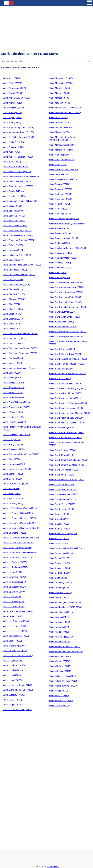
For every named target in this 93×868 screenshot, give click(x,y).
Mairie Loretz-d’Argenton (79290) (18, 656)
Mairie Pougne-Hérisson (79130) (64, 238)
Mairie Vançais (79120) (59, 622)
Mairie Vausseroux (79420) (61, 637)
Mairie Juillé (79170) (12, 494)
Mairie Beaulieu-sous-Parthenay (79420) (21, 176)
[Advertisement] (46, 21)
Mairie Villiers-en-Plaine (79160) (63, 681)
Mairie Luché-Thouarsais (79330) (18, 690)
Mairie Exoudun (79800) (14, 397)
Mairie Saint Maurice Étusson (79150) (66, 282)
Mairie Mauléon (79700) (60, 103)
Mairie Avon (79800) (12, 162)
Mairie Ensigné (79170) (13, 383)
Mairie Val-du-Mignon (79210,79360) (66, 607)
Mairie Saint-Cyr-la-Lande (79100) (64, 317)
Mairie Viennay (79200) (60, 661)
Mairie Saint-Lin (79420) (60, 379)
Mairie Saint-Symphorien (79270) (64, 470)
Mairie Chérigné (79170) (14, 294)
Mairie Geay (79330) (12, 459)
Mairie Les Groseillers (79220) (16, 636)
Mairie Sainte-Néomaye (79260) (63, 494)
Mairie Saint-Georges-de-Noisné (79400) (67, 332)
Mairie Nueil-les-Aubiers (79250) (64, 170)
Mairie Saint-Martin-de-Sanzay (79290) (67, 418)
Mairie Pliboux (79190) (59, 228)
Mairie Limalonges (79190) (15, 651)
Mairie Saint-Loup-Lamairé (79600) (65, 383)
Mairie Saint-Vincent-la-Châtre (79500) (66, 480)
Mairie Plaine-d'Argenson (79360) (64, 219)
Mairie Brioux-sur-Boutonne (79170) (19, 240)
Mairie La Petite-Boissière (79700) (18, 557)
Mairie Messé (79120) (59, 132)
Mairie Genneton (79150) (14, 464)
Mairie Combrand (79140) (14, 338)
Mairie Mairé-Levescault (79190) (17, 710)
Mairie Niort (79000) (58, 165)
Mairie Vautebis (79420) (60, 642)
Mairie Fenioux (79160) (13, 417)
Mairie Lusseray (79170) (14, 695)
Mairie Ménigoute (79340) (61, 127)
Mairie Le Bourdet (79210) (14, 582)
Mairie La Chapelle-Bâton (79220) (18, 513)
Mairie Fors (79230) (12, 440)
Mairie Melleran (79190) (60, 122)
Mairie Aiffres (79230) (12, 83)
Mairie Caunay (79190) (13, 250)
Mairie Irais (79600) (11, 489)
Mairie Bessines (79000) (14, 196)
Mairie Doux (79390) (12, 373)
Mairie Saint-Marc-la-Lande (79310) (65, 398)
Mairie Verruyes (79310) (60, 656)
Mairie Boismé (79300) (13, 206)
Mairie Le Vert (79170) (13, 616)
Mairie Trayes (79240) (59, 597)
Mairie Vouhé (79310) (59, 691)
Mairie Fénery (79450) (13, 412)
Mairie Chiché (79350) (13, 309)
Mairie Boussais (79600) (14, 216)
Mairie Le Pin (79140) (12, 597)
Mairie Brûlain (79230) (13, 245)
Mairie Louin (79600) (12, 675)
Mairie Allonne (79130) (13, 103)
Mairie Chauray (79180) (13, 280)
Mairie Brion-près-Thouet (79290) (18, 235)
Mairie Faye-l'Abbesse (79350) (16, 402)
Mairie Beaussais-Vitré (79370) (17, 181)
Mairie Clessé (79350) (13, 329)
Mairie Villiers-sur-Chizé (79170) (64, 686)
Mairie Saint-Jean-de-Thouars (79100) (66, 364)
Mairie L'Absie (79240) (13, 503)
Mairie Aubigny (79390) (13, 147)
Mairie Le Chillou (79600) (14, 592)
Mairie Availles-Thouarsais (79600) (18, 157)
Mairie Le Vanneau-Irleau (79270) (18, 611)
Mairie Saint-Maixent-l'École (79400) (65, 393)
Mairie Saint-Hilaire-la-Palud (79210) (66, 354)
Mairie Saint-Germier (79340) (62, 349)
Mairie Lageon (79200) (13, 572)
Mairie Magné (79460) (13, 705)
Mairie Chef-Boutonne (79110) (16, 284)
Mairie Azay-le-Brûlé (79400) (16, 167)
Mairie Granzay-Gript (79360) (16, 484)
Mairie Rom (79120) (58, 273)
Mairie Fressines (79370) (14, 449)
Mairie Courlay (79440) (13, 358)
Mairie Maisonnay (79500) (61, 78)
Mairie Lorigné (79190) (13, 660)
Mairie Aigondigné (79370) (15, 88)
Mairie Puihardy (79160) (60, 263)
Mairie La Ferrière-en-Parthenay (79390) (21, 538)
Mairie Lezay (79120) (12, 641)
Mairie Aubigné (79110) (13, 142)
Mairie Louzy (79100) (12, 680)
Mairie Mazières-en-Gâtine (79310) (65, 113)
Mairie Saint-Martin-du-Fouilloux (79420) (67, 423)
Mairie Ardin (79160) (12, 122)
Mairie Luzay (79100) (12, 700)
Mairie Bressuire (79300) (14, 221)
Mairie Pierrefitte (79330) (60, 214)
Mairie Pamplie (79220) (60, 184)
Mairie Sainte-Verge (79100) (62, 509)
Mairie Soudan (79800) (59, 568)
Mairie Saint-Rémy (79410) (61, 455)
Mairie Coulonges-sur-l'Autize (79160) (20, 348)
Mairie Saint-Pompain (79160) (63, 450)
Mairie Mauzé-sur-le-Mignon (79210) (66, 108)
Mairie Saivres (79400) (59, 514)
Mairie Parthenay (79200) (61, 194)
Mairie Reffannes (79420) (60, 268)
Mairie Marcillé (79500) (59, 88)
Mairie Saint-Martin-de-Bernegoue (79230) (68, 403)
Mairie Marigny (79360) (60, 93)
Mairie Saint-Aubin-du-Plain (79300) (65, 297)
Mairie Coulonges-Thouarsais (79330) (20, 353)
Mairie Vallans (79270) (59, 617)
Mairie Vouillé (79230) (59, 696)
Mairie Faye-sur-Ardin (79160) (16, 407)
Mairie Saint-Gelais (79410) (61, 322)
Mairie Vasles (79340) (59, 632)
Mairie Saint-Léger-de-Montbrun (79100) (67, 374)
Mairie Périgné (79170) (59, 204)
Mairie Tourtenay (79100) (60, 593)
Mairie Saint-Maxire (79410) (62, 428)
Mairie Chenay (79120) (13, 289)
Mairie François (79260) (13, 444)
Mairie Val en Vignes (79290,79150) (65, 602)
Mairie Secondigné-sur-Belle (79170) (66, 548)
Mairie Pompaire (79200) (60, 233)
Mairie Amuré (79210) (12, 113)
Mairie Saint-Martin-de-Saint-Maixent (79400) (69, 413)
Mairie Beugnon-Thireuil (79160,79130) (20, 201)
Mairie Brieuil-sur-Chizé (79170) (17, 231)
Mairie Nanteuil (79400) (60, 155)
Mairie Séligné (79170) (59, 558)
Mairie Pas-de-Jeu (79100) (61, 199)
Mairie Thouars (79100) (60, 588)
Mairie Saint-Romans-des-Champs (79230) (68, 460)
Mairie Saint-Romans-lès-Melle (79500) (67, 465)
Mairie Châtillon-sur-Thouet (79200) (19, 275)
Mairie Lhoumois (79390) (14, 646)
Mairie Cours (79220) (12, 363)
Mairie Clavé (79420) (12, 324)
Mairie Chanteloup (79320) (15, 270)
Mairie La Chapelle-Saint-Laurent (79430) (21, 528)
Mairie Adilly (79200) (12, 78)
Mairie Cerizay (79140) (13, 260)
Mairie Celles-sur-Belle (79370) (17, 255)
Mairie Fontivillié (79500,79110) (17, 435)
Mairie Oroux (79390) (59, 174)
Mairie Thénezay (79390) (60, 583)
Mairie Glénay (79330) (13, 474)
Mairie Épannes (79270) (14, 388)
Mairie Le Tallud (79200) (14, 607)
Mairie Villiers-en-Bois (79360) (63, 676)
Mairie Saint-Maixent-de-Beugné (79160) (67, 388)
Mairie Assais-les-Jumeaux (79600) (19, 137)
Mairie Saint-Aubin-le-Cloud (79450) (65, 302)
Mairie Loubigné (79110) (14, 665)
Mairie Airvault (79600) (13, 93)
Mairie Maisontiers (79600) (61, 83)
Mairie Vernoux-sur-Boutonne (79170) (66, 652)
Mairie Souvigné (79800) (60, 573)
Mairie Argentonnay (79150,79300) (18, 127)
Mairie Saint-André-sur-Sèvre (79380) (66, 292)
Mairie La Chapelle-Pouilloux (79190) (19, 523)
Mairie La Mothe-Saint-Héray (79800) (19, 552)
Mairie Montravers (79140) (61, 150)
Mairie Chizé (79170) (12, 314)
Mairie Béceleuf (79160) (13, 191)
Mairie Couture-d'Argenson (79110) (19, 368)
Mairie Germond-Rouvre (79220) (17, 469)
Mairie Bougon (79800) (13, 211)
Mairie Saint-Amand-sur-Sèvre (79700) (67, 287)
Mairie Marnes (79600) (59, 98)
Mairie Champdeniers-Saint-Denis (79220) (22, 265)
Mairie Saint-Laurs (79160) (61, 369)
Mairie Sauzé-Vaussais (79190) (63, 534)
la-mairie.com (53, 867)
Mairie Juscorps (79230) (14, 498)
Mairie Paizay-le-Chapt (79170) (63, 179)
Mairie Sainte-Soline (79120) (62, 504)
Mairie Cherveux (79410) (14, 299)
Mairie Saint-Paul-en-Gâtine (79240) (65, 438)
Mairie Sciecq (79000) (59, 539)
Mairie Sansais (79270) (60, 524)
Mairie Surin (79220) (58, 578)
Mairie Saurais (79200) (59, 529)
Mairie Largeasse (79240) (14, 577)
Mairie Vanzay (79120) (59, 627)
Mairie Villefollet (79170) (60, 666)
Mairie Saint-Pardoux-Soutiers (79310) (66, 433)
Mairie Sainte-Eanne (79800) (62, 485)
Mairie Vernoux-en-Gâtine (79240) (64, 647)
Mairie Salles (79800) (59, 519)
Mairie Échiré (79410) (12, 378)
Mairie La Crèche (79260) (14, 533)
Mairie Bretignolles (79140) (15, 226)
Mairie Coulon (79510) (13, 343)
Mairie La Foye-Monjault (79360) (17, 548)
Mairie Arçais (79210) (12, 118)
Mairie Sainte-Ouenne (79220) (63, 499)
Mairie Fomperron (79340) (14, 422)
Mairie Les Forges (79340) (15, 626)
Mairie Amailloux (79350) (14, 108)
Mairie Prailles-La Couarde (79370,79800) (68, 248)
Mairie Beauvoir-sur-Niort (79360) (18, 186)
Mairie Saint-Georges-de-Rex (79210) (66, 336)
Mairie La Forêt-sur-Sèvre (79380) (18, 543)
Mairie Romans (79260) (60, 278)
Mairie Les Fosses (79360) (15, 631)
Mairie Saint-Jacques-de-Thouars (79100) (68, 359)
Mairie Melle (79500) (58, 118)
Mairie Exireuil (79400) (13, 393)
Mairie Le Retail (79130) (14, 602)
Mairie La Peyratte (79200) (15, 562)
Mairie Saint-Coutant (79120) (62, 312)
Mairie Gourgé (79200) (13, 479)
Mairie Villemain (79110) (60, 671)
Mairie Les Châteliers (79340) (16, 621)
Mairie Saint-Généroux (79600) (63, 327)
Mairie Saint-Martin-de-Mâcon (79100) (66, 408)
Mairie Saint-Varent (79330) (61, 475)
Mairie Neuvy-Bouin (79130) (62, 160)
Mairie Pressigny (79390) (60, 253)
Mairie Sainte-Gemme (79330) (63, 490)
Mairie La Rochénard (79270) (16, 567)
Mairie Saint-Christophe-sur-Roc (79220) (67, 307)
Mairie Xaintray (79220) (60, 706)
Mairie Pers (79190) (58, 209)
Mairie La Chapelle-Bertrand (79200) (19, 518)
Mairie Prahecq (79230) (60, 243)
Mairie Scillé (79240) (58, 543)
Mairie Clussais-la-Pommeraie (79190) (20, 334)
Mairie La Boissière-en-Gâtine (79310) (20, 508)
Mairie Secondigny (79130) (61, 553)
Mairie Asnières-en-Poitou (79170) (18, 132)
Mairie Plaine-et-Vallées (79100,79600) (67, 223)
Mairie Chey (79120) (12, 304)
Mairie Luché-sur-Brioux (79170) (17, 685)
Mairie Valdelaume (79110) (61, 612)
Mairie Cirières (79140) (13, 319)
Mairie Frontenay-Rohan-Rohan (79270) (21, 454)
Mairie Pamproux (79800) (61, 189)
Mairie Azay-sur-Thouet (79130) (17, 172)
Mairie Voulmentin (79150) (61, 701)
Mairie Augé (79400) (12, 152)
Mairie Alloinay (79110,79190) (16, 98)
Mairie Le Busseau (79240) (15, 587)
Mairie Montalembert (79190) (62, 145)
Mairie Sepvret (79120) (59, 563)
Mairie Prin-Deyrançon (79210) (63, 258)
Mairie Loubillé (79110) (13, 670)
